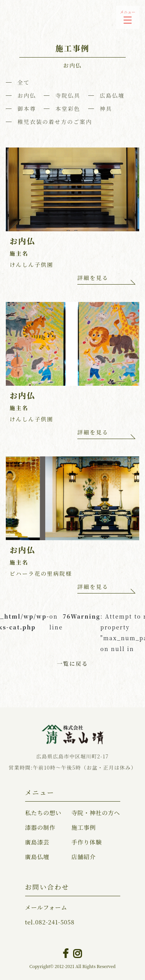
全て (24, 82)
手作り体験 (86, 842)
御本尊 (27, 109)
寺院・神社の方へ (96, 813)
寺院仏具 (68, 95)
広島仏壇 (112, 95)
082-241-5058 (50, 922)
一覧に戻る (72, 663)
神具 (106, 109)
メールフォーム (46, 907)
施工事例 (83, 827)
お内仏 (27, 95)
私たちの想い (43, 813)
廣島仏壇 (37, 857)
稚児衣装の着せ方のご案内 (55, 122)
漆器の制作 (40, 827)
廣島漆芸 (37, 842)
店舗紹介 (83, 857)
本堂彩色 (68, 109)
